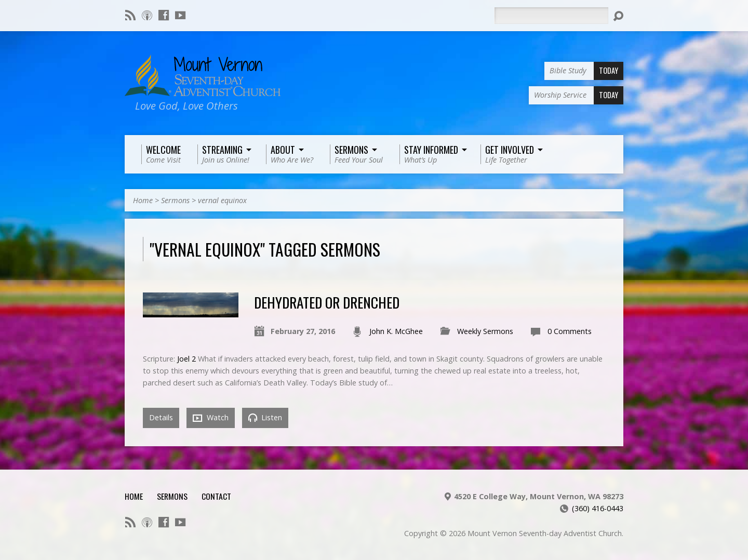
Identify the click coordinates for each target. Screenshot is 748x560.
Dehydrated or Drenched (327, 302)
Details (161, 417)
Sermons (175, 200)
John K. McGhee (396, 331)
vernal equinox (222, 200)
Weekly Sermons (485, 331)
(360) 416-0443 (598, 508)
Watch (211, 418)
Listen (265, 417)
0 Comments (570, 331)
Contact (216, 496)
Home (143, 200)
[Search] (551, 16)
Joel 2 (186, 359)
